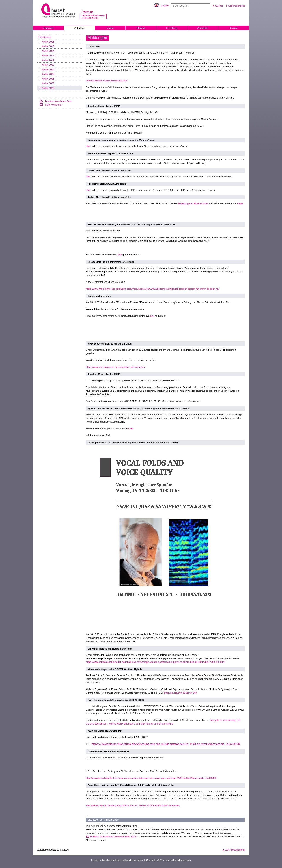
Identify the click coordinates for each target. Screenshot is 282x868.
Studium (141, 28)
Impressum (185, 860)
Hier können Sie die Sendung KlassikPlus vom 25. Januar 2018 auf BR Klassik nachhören (133, 805)
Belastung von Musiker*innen (193, 203)
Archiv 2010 (48, 69)
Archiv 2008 (48, 79)
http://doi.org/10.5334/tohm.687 (181, 693)
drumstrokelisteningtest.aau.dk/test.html (107, 80)
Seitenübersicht (237, 6)
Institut (110, 28)
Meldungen (45, 37)
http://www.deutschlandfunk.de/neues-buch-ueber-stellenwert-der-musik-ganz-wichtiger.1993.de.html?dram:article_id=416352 (151, 778)
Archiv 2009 (48, 74)
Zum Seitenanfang (235, 850)
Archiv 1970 (48, 88)
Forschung (172, 28)
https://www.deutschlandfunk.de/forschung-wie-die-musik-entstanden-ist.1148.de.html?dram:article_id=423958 (166, 744)
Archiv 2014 (48, 51)
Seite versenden (54, 105)
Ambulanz (203, 28)
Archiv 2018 (48, 42)
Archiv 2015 (48, 46)
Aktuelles (79, 28)
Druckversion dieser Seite (58, 101)
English (165, 6)
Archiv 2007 (48, 83)
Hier (88, 146)
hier (120, 255)
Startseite (48, 28)
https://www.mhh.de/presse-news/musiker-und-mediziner (115, 367)
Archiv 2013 (48, 56)
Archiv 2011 (48, 65)
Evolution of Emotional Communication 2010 (113, 836)
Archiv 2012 (48, 60)
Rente (240, 203)
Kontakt (233, 28)
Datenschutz (171, 860)
